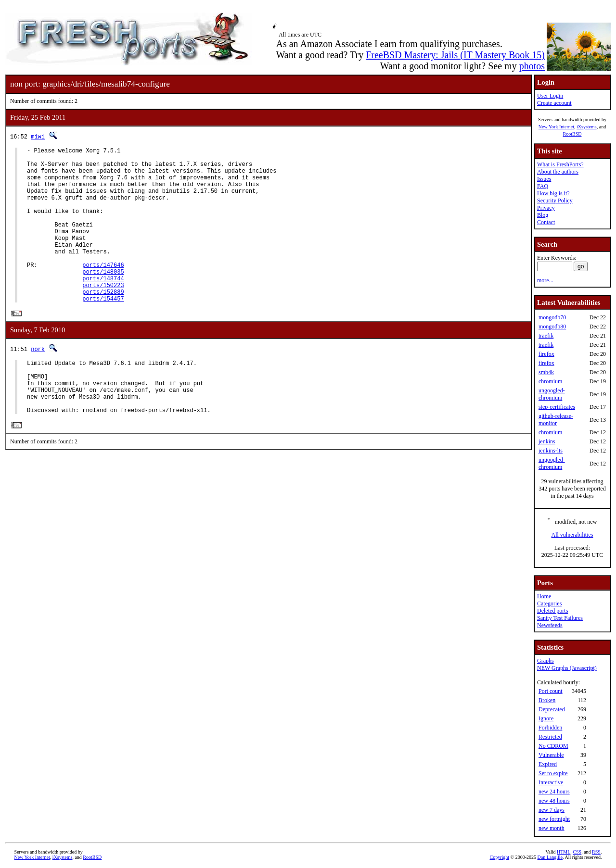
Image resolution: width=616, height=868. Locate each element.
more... (545, 280)
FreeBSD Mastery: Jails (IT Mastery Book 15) (455, 55)
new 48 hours (554, 801)
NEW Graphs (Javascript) (567, 668)
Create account (554, 103)
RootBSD (572, 134)
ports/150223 (103, 315)
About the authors (558, 172)
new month (552, 828)
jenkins (547, 441)
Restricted (550, 737)
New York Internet (556, 127)
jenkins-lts (551, 451)
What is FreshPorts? (560, 164)
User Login (550, 96)
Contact (546, 222)
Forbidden (550, 728)
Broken (547, 700)
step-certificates (557, 407)
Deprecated (552, 709)
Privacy (546, 208)
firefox (546, 354)
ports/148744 (103, 307)
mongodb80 (552, 327)
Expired (548, 764)
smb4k (546, 372)
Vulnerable (551, 755)
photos (532, 66)
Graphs (545, 661)
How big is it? (553, 193)
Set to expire (553, 773)
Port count (551, 691)
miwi (38, 136)
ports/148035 (103, 299)
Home (544, 596)
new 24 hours (554, 792)
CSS (577, 852)
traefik (546, 336)
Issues (544, 179)
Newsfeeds (550, 625)
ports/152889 (103, 323)
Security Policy (555, 201)
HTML (564, 852)
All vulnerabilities (572, 535)
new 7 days (552, 810)
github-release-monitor (556, 420)
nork (38, 383)
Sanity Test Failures (560, 618)
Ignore (546, 718)
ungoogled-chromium (552, 394)
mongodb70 (552, 317)
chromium (550, 381)
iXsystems (587, 127)
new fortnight (554, 819)
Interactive (551, 782)
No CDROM (553, 746)
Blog (543, 215)
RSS (596, 852)
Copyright (500, 857)
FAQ (543, 186)
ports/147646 (103, 291)
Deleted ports (552, 611)
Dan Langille (550, 857)
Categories (549, 604)
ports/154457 (103, 332)
